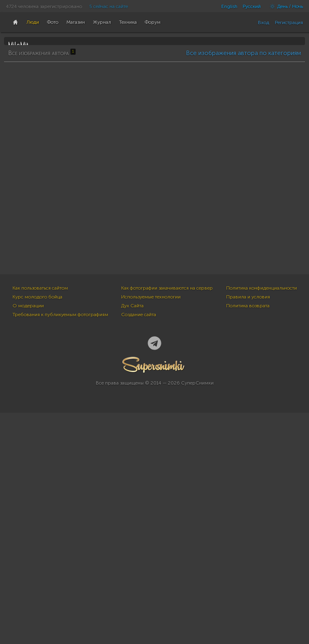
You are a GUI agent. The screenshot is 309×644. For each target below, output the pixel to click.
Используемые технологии (151, 528)
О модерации (28, 537)
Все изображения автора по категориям (243, 254)
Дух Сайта (132, 537)
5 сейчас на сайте (109, 6)
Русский (252, 6)
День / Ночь (284, 6)
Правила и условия (248, 528)
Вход (264, 23)
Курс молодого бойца (37, 528)
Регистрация (289, 23)
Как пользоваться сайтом (40, 519)
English (229, 6)
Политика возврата (248, 537)
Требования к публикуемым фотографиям (60, 546)
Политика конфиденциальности (262, 519)
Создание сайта (139, 546)
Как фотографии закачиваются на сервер (167, 519)
